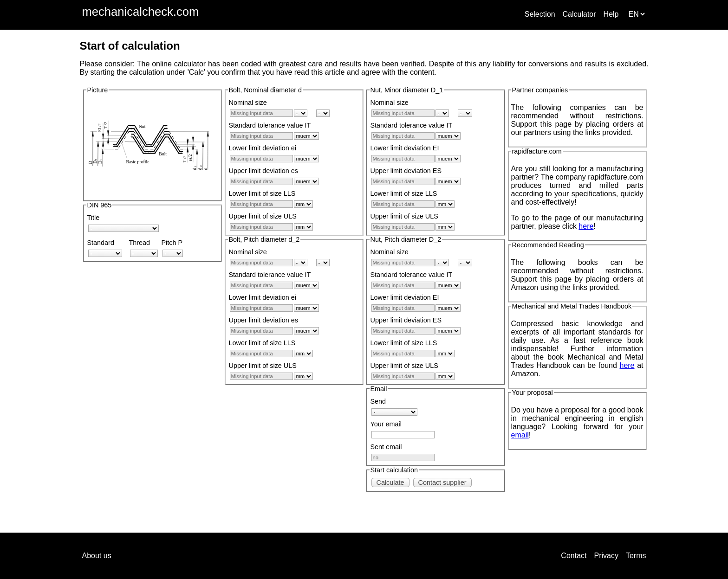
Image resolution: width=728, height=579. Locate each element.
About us (97, 556)
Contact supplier (442, 482)
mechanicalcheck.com (141, 12)
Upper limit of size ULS (263, 216)
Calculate (390, 482)
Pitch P (172, 243)
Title (94, 218)
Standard (101, 243)
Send (378, 401)
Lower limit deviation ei (263, 148)
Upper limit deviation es (264, 171)
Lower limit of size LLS (262, 193)
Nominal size (248, 103)
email (520, 435)
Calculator (579, 14)
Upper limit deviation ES (406, 171)
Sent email (386, 447)
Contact (574, 556)
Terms (636, 556)
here (586, 226)
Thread (140, 243)
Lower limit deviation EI (405, 148)
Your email (386, 424)
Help (611, 14)
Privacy (606, 556)
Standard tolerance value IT (270, 125)
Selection (540, 14)
